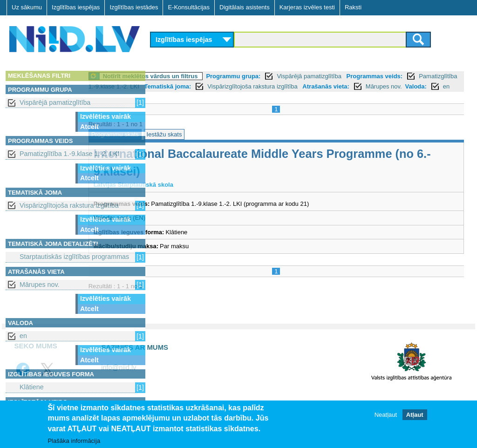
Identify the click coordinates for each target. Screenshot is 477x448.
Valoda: (269, 97)
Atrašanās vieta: (179, 97)
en (23, 336)
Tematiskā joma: (306, 86)
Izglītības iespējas (76, 7)
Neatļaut (386, 415)
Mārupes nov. (40, 285)
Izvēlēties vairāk (106, 116)
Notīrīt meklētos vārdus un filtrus (215, 76)
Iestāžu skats (229, 145)
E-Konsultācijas (189, 7)
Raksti (353, 7)
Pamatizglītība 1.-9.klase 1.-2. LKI (70, 154)
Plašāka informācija (74, 441)
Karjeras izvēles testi (307, 7)
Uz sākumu (27, 7)
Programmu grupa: (298, 76)
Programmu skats (179, 145)
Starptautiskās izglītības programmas (74, 257)
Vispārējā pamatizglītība (55, 102)
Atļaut (415, 415)
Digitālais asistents (245, 7)
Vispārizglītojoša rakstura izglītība (69, 205)
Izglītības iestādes (134, 7)
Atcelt (89, 127)
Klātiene (32, 387)
